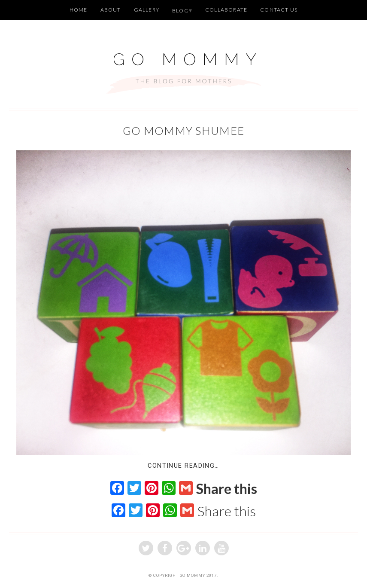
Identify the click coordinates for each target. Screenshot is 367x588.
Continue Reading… (183, 466)
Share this (227, 489)
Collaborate (226, 10)
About (111, 10)
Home (79, 10)
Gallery (147, 10)
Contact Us (279, 10)
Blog (180, 11)
